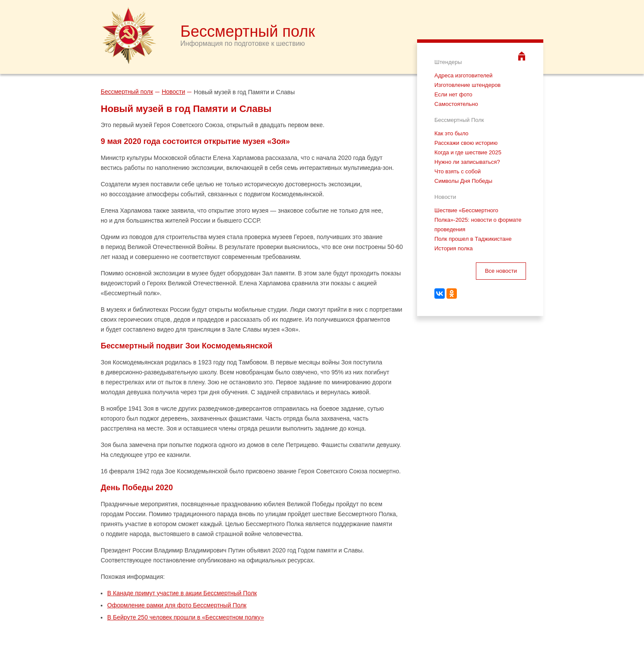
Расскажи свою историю (466, 143)
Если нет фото (453, 94)
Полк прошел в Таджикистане (473, 239)
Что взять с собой (457, 171)
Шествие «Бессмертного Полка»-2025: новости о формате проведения (478, 220)
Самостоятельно (456, 104)
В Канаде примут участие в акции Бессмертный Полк (182, 593)
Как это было (451, 133)
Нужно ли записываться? (467, 162)
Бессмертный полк (127, 92)
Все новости (501, 271)
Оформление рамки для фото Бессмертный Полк (177, 605)
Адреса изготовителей (464, 75)
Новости (173, 92)
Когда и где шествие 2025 (468, 152)
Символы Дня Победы (463, 181)
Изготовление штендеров (467, 85)
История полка (454, 248)
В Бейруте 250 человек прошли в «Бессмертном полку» (186, 617)
